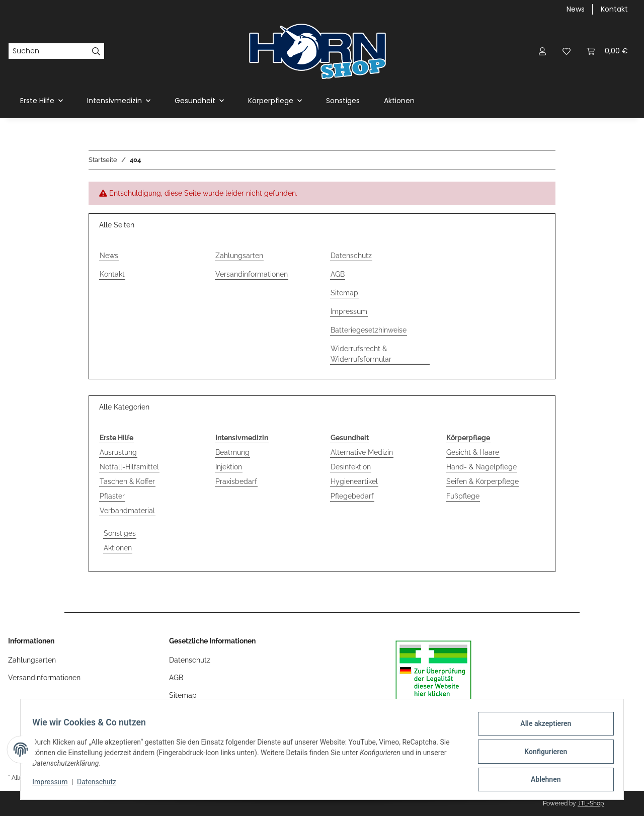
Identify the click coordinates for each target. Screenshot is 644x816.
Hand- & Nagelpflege (481, 467)
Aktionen (118, 548)
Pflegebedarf (352, 496)
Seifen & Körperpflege (482, 481)
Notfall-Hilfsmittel (129, 467)
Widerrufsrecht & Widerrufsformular (361, 354)
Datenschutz (101, 785)
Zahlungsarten (239, 256)
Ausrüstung (118, 452)
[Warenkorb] (607, 51)
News (576, 9)
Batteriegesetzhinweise (369, 330)
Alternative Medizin (362, 452)
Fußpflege (463, 496)
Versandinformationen (252, 274)
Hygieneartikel (354, 481)
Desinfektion (351, 467)
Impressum (54, 785)
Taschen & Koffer (127, 481)
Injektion (229, 467)
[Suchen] (48, 51)
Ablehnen (541, 780)
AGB (338, 274)
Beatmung (232, 452)
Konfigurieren (541, 754)
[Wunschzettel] (567, 51)
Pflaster (112, 496)
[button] (542, 51)
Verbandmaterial (127, 511)
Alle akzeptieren (541, 728)
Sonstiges (120, 533)
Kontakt (614, 9)
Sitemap (344, 293)
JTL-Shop (591, 803)
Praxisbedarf (236, 481)
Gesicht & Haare (473, 452)
